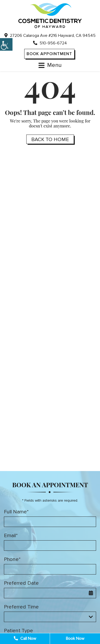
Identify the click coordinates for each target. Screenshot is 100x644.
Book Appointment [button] (49, 54)
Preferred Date (21, 583)
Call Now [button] (25, 639)
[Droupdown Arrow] (91, 617)
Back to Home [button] (50, 140)
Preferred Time (21, 607)
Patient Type (18, 631)
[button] (6, 44)
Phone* (12, 559)
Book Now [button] (75, 639)
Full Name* (16, 512)
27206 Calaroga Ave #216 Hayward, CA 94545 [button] (50, 36)
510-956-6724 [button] (50, 43)
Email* (11, 536)
